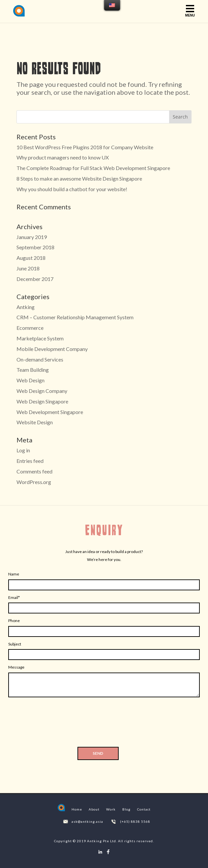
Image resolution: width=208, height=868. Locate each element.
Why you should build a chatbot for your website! (72, 189)
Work (111, 809)
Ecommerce (30, 328)
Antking (26, 307)
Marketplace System (40, 338)
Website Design (35, 422)
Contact (144, 809)
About (94, 809)
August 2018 (31, 258)
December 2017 (35, 279)
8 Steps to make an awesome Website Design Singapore (79, 178)
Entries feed (30, 461)
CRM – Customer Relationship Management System (75, 317)
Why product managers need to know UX (63, 157)
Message (16, 667)
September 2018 (35, 247)
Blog (126, 809)
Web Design (30, 380)
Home (77, 809)
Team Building (33, 370)
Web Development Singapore (50, 412)
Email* (14, 597)
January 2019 (32, 237)
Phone (14, 621)
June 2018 (28, 268)
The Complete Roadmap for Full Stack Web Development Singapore (93, 168)
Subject (15, 644)
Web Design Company (42, 391)
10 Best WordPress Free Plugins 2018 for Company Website (85, 147)
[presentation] (104, 724)
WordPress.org (34, 482)
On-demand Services (40, 359)
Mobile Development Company (52, 349)
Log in (23, 450)
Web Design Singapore (42, 401)
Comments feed (34, 471)
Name (14, 574)
